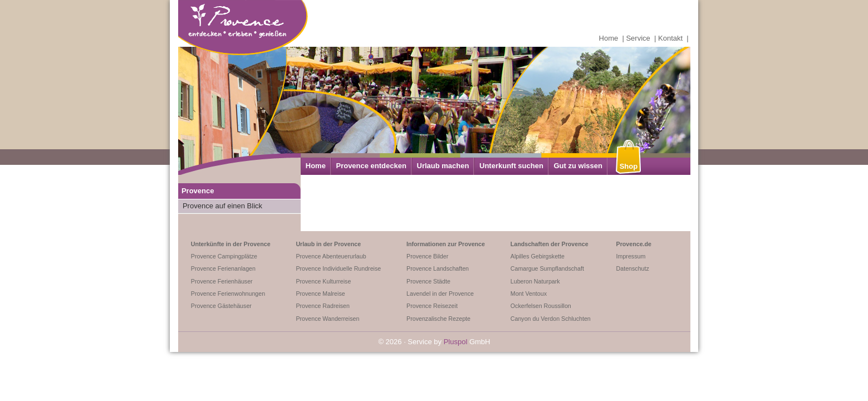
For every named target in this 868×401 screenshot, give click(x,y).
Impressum (631, 256)
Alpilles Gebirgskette (538, 256)
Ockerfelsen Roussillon (541, 306)
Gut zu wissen (578, 166)
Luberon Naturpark (535, 281)
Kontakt (670, 38)
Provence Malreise (320, 294)
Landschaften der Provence (550, 244)
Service (638, 38)
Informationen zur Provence (446, 244)
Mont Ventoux (529, 294)
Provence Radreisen (323, 306)
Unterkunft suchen (511, 166)
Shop (629, 166)
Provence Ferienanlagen (223, 268)
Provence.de (634, 244)
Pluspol (456, 342)
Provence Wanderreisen (327, 319)
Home (609, 38)
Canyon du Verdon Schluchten (551, 319)
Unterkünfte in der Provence (231, 244)
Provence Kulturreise (323, 281)
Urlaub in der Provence (328, 244)
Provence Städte (428, 281)
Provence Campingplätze (224, 256)
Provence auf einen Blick (222, 206)
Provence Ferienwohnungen (228, 294)
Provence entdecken (371, 166)
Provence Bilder (427, 256)
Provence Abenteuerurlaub (331, 256)
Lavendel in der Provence (440, 294)
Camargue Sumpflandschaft (547, 268)
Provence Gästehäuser (221, 306)
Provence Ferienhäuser (222, 281)
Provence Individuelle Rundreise (338, 268)
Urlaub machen (443, 166)
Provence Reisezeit (432, 306)
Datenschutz (633, 268)
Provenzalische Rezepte (438, 319)
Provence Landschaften (438, 268)
